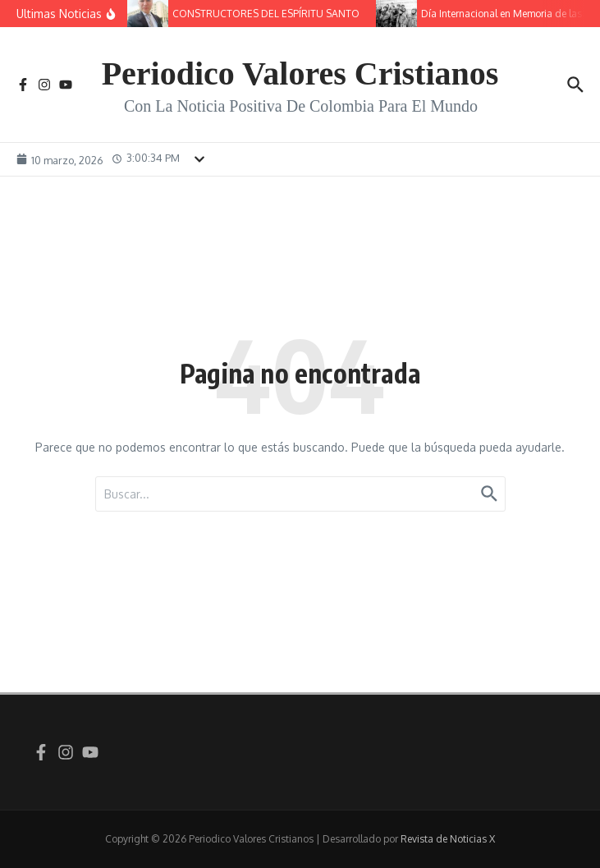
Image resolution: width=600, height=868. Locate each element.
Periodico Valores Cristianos (300, 73)
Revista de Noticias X (448, 839)
